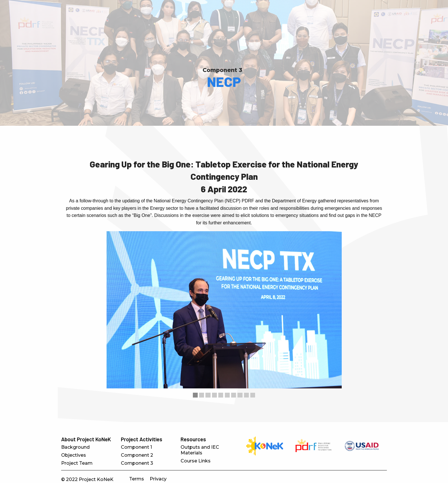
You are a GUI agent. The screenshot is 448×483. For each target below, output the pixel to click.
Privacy (158, 479)
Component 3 (222, 70)
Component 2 (137, 455)
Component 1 (136, 447)
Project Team (77, 463)
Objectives (74, 455)
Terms (137, 479)
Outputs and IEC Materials (200, 450)
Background (75, 447)
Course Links (196, 461)
